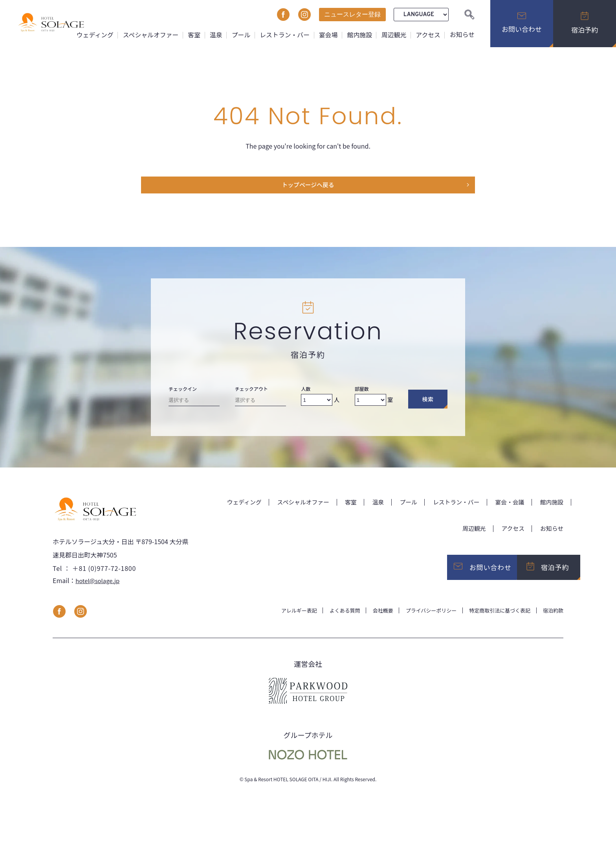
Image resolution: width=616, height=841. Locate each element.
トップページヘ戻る (308, 186)
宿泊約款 (552, 617)
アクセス (428, 35)
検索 (428, 401)
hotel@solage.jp (99, 587)
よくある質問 (332, 617)
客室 (192, 35)
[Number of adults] (317, 402)
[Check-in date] (194, 404)
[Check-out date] (260, 404)
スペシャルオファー (148, 35)
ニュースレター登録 (352, 14)
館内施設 (359, 35)
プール (239, 35)
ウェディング (92, 35)
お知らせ (462, 35)
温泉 (214, 35)
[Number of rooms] (370, 402)
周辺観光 (393, 35)
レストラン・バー (283, 35)
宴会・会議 (507, 504)
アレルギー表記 (283, 617)
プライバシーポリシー (423, 617)
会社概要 (372, 617)
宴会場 (327, 35)
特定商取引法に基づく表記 (496, 617)
